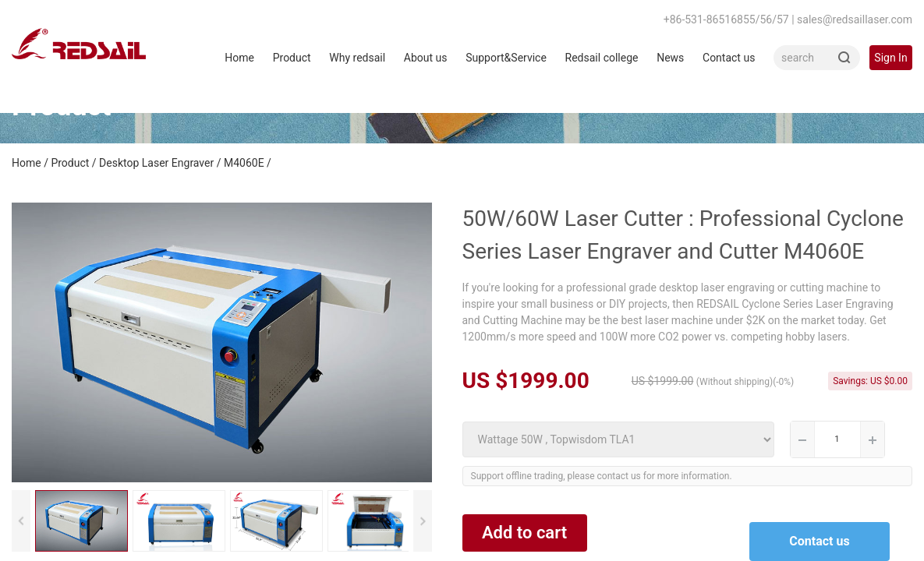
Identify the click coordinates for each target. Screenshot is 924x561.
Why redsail (357, 58)
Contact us (729, 58)
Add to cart (524, 533)
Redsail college (602, 58)
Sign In (890, 58)
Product (292, 58)
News (670, 58)
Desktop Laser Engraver (156, 163)
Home (239, 58)
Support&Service (506, 58)
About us (426, 58)
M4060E (244, 163)
